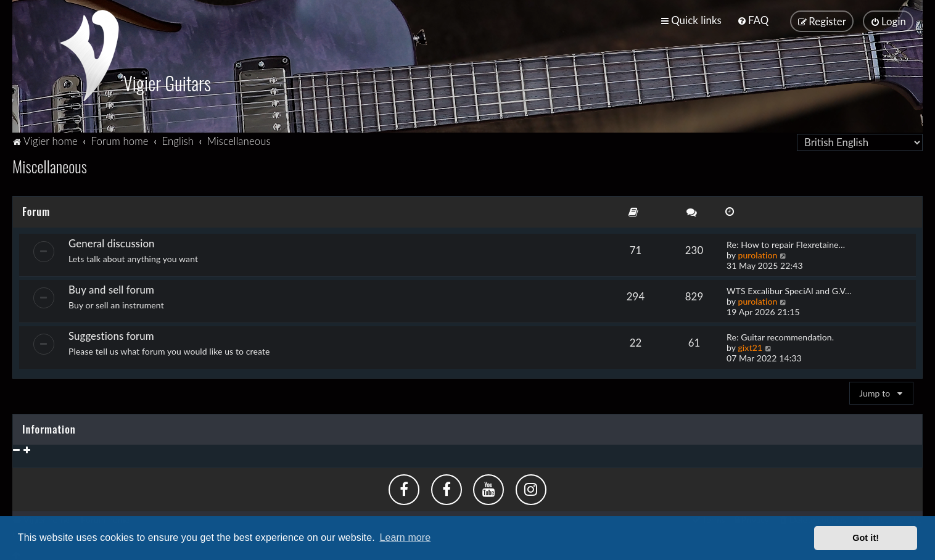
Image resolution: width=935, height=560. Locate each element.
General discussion (112, 241)
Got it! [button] (866, 538)
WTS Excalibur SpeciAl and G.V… (789, 289)
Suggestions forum (111, 334)
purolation (757, 253)
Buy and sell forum (111, 288)
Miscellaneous (50, 164)
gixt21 (750, 346)
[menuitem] (753, 20)
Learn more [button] (405, 537)
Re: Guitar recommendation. (780, 335)
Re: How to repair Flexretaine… (786, 243)
